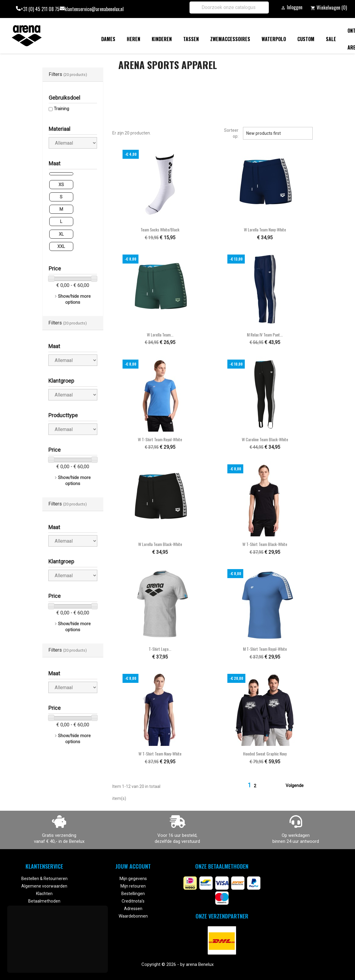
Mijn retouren (133, 886)
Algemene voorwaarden (44, 886)
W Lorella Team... (160, 335)
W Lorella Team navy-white (265, 229)
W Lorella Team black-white (160, 544)
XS (61, 185)
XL (61, 234)
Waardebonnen (133, 916)
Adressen (133, 909)
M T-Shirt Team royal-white (265, 649)
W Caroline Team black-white (265, 439)
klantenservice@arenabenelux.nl (94, 9)
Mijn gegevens (133, 879)
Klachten (44, 894)
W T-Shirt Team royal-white (160, 439)
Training (61, 109)
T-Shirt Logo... (160, 649)
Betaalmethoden (44, 901)
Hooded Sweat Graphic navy (265, 754)
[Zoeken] (229, 8)
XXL (61, 246)
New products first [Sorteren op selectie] (278, 133)
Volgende (298, 786)
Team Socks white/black (160, 229)
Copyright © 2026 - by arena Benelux (177, 964)
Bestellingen (133, 894)
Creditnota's (133, 901)
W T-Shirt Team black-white (265, 544)
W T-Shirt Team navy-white (160, 754)
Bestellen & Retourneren (44, 879)
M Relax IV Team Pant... (265, 335)
